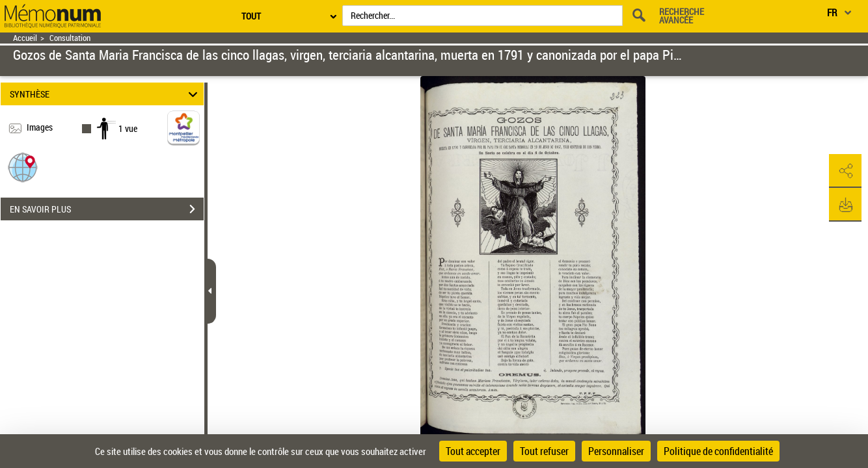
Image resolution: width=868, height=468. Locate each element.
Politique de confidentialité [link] (718, 451)
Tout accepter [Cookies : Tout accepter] (473, 451)
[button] (23, 167)
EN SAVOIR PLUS (107, 209)
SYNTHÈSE (105, 94)
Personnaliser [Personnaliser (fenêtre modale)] (616, 451)
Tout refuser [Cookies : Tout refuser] (544, 451)
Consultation (70, 38)
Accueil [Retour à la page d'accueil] (25, 38)
